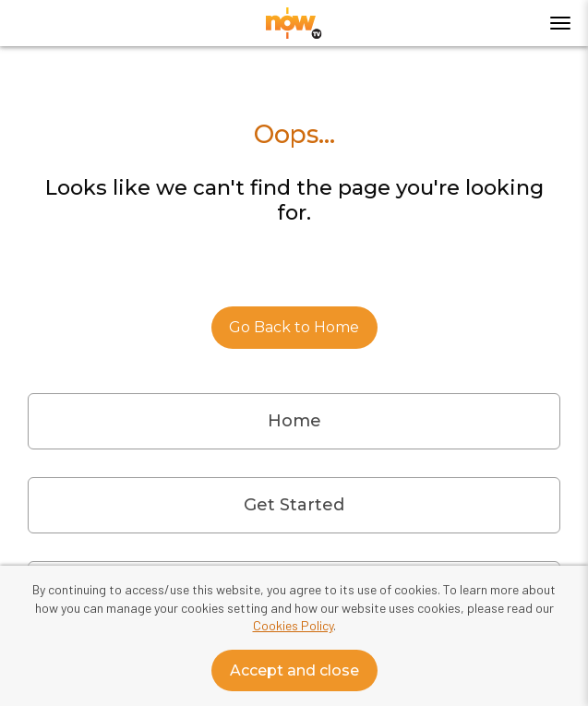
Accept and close (294, 670)
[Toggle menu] (560, 23)
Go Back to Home (294, 327)
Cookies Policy (293, 625)
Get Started (294, 505)
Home (294, 421)
